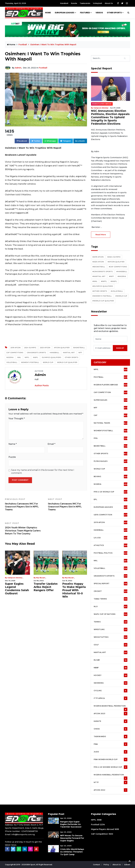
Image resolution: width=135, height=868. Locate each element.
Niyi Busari (41, 578)
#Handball (122, 272)
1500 (111, 834)
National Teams (111, 423)
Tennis (111, 622)
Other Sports (114, 13)
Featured (85, 13)
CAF (111, 415)
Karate (74, 3)
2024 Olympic (30, 348)
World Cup (48, 362)
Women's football (111, 431)
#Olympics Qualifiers (103, 286)
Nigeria (10, 357)
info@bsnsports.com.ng (23, 834)
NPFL (27, 357)
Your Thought (17, 419)
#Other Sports (100, 291)
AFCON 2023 (111, 714)
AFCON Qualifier (62, 348)
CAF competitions (15, 353)
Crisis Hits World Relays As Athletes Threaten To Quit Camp (72, 852)
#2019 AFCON (98, 257)
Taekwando (85, 3)
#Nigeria (122, 276)
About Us (109, 3)
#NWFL (114, 281)
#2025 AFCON (98, 262)
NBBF (111, 668)
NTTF (111, 782)
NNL (19, 357)
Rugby (111, 660)
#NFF (112, 276)
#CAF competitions (118, 267)
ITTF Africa (111, 698)
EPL (111, 499)
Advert (127, 865)
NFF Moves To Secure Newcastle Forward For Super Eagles (72, 838)
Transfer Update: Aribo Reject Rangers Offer (46, 587)
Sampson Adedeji (15, 578)
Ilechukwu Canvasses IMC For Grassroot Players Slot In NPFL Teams (24, 504)
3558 (99, 820)
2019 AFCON (16, 348)
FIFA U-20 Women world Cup (111, 767)
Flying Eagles (111, 461)
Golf (111, 645)
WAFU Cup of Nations (111, 614)
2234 (102, 825)
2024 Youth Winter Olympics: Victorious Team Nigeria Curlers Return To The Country (24, 528)
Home (48, 13)
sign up (120, 348)
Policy (106, 865)
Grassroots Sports (37, 353)
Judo (111, 752)
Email (51, 444)
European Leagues (65, 13)
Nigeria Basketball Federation (111, 707)
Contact (97, 865)
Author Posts (42, 386)
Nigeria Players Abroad (102, 104)
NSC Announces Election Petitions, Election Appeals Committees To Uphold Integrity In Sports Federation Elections (110, 117)
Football (23, 45)
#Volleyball (117, 291)
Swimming (111, 683)
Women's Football (30, 362)
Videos (99, 13)
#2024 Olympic (114, 257)
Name (13, 444)
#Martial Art (99, 276)
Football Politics (111, 553)
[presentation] (103, 348)
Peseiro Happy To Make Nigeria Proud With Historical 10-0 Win (74, 590)
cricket (111, 591)
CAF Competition (111, 392)
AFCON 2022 (111, 790)
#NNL (95, 281)
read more (101, 235)
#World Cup (121, 296)
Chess (111, 729)
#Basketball (99, 267)
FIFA (111, 438)
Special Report (111, 584)
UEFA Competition (111, 515)
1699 (117, 829)
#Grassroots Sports (103, 272)
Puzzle (12, 457)
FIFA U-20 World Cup (111, 492)
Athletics (111, 545)
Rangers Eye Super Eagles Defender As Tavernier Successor (71, 824)
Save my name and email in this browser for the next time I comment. (43, 471)
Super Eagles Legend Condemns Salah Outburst (17, 589)
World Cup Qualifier (67, 362)
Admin (18, 68)
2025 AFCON (45, 348)
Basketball (79, 348)
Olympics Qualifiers (52, 357)
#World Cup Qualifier (103, 301)
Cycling (111, 691)
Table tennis (111, 599)
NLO (111, 607)
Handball (64, 3)
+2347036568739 (29, 831)
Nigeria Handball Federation (111, 776)
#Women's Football (102, 296)
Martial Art (69, 353)
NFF (80, 353)
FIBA (111, 744)
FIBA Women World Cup (111, 759)
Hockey (111, 675)
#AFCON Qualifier (116, 262)
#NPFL (104, 281)
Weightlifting (111, 637)
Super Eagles (111, 400)
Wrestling (111, 629)
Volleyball (97, 3)
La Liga (111, 538)
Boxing (111, 477)
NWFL (36, 357)
